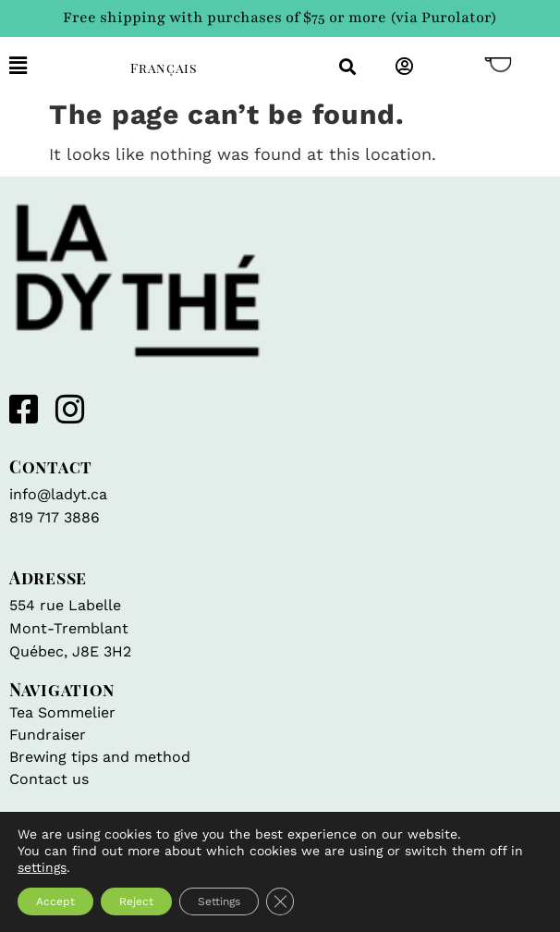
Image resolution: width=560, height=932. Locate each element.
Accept (55, 901)
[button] (56, 66)
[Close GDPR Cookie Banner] (280, 901)
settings (42, 867)
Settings (219, 901)
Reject (136, 901)
